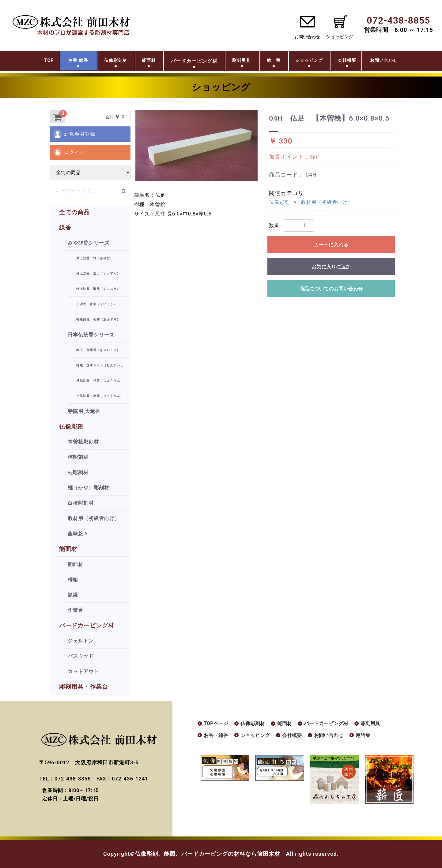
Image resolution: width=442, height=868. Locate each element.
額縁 (73, 595)
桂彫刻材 (78, 472)
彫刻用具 (239, 62)
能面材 (139, 62)
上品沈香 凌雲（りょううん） (100, 396)
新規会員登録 (74, 134)
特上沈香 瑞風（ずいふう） (98, 289)
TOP (20, 62)
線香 (65, 228)
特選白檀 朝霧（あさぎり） (98, 319)
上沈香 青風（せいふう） (96, 304)
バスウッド (81, 656)
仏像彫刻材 (99, 62)
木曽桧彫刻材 (83, 442)
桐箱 (73, 580)
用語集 (377, 736)
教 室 (276, 62)
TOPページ (217, 724)
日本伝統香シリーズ (91, 335)
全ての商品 (74, 212)
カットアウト (83, 671)
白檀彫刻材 (81, 503)
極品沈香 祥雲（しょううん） (100, 381)
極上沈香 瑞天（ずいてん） (98, 273)
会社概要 (365, 62)
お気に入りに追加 (331, 267)
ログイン (69, 152)
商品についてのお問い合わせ (331, 289)
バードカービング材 (87, 625)
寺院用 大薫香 (84, 411)
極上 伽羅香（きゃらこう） (98, 350)
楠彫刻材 (78, 457)
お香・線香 (217, 736)
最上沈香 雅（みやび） (95, 258)
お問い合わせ (307, 37)
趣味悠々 (78, 534)
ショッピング (319, 62)
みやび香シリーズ (89, 243)
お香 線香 (55, 62)
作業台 (76, 610)
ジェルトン (81, 641)
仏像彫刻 (71, 427)
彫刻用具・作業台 (84, 687)
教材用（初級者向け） (94, 518)
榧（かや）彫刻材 (89, 488)
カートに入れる (331, 245)
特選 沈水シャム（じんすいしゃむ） (103, 365)
